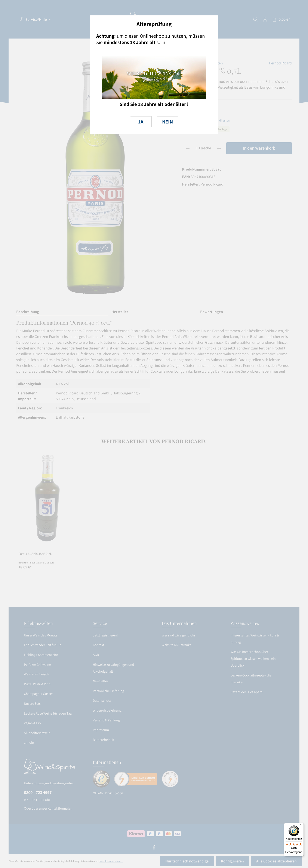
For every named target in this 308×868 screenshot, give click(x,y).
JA (141, 122)
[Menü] (301, 826)
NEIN (167, 122)
